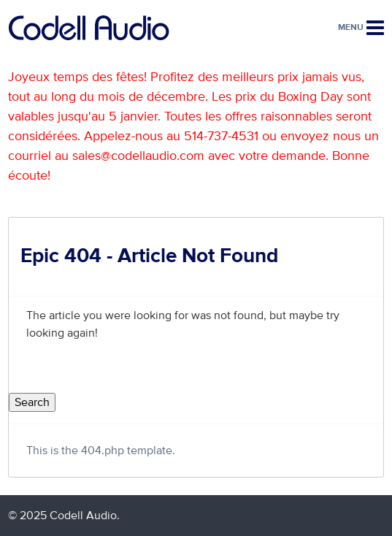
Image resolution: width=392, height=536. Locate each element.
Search (32, 402)
